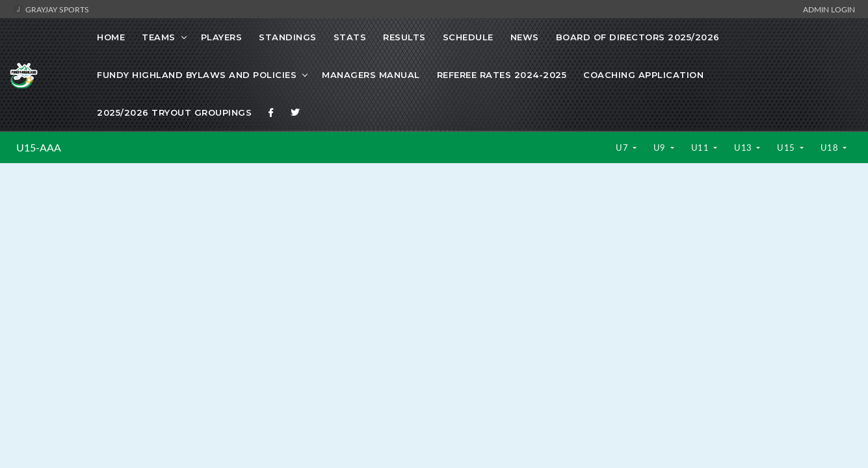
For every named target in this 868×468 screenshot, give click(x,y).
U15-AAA (39, 148)
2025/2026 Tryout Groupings (174, 112)
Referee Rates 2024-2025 (502, 75)
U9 (661, 148)
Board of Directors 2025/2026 (638, 37)
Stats (350, 37)
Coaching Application (643, 75)
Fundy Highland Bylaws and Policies (197, 75)
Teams (159, 37)
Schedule (468, 37)
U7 (623, 148)
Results (404, 37)
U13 (744, 148)
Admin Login (829, 9)
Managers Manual (371, 75)
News (525, 37)
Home (111, 37)
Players (222, 37)
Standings (288, 37)
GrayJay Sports (51, 9)
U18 (831, 148)
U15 (787, 148)
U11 (701, 148)
